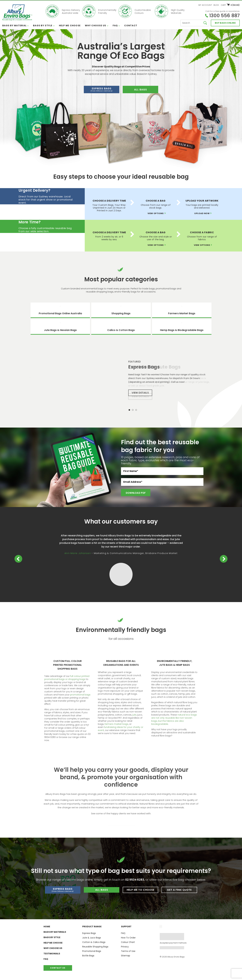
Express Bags (102, 89)
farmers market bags (116, 724)
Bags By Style (43, 26)
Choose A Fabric (202, 232)
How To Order (128, 938)
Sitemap (126, 956)
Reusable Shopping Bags (95, 947)
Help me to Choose (141, 890)
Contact (131, 26)
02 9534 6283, (135, 880)
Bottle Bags (88, 956)
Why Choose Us (95, 26)
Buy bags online (225, 23)
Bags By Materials (55, 932)
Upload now (202, 213)
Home (47, 927)
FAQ (115, 26)
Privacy (125, 947)
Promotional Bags (92, 951)
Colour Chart (128, 942)
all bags (141, 90)
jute (134, 715)
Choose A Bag (156, 201)
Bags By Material (14, 26)
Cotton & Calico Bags (94, 942)
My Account (205, 5)
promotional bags (80, 695)
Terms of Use (128, 951)
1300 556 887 (224, 16)
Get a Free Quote (179, 890)
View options (156, 213)
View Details (140, 396)
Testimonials (52, 954)
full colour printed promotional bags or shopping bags (67, 678)
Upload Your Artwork (202, 201)
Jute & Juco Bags (92, 938)
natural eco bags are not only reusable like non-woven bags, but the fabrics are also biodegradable (174, 719)
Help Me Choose (70, 26)
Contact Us (58, 968)
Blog (216, 5)
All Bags (102, 890)
